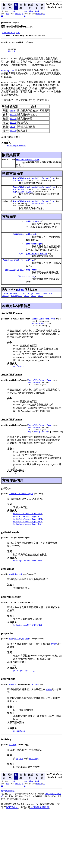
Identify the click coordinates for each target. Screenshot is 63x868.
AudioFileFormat (22, 183)
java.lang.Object (11, 33)
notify (5, 307)
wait (26, 307)
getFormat (31, 243)
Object (12, 54)
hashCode (47, 305)
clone (5, 305)
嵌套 (8, 14)
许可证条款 (12, 830)
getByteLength (33, 229)
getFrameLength (34, 253)
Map (15, 198)
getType (30, 270)
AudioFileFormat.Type (28, 163)
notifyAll (16, 307)
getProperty (32, 263)
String (21, 198)
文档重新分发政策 (40, 830)
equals (14, 305)
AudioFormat (19, 185)
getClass (36, 305)
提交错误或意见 (8, 814)
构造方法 (18, 14)
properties (32, 280)
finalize (24, 305)
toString (30, 287)
